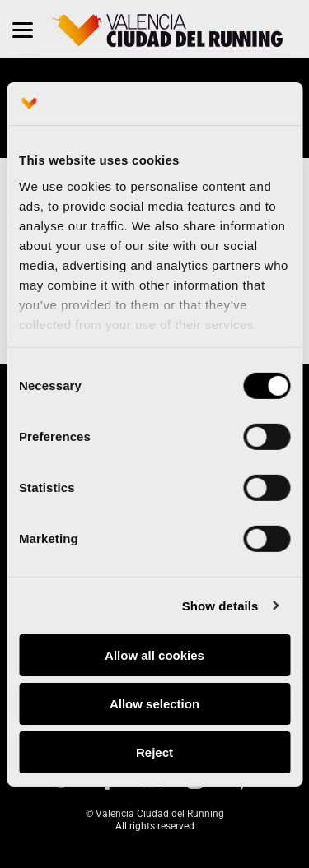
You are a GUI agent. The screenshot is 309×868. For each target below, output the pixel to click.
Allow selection (154, 704)
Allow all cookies (154, 655)
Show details (220, 605)
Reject (154, 752)
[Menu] (23, 29)
